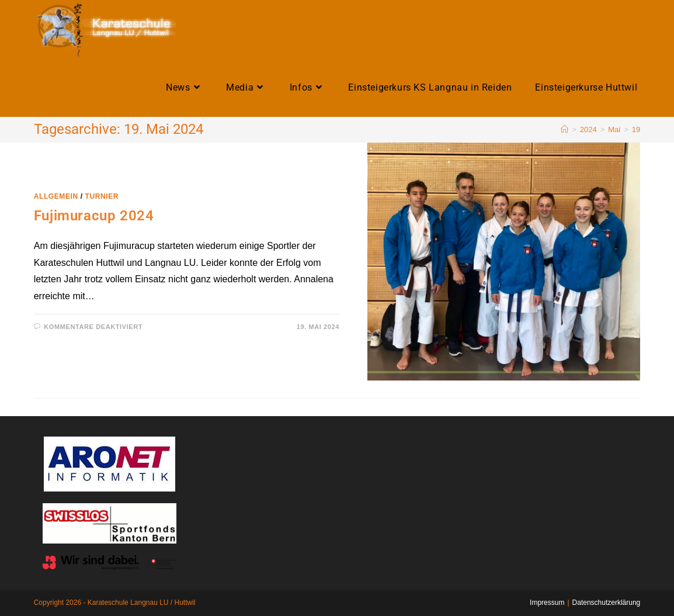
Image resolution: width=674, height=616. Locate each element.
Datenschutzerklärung (607, 603)
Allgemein (56, 196)
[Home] (564, 129)
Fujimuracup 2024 (94, 216)
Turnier (102, 196)
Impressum (547, 603)
